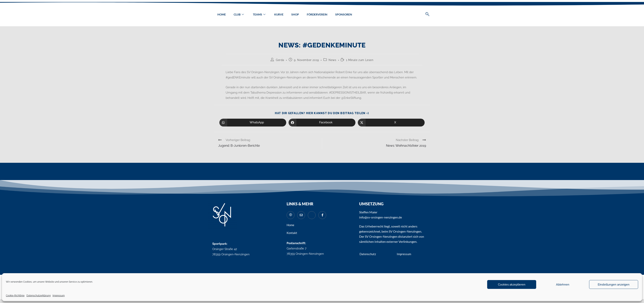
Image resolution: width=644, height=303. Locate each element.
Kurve (279, 14)
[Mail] (301, 215)
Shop (295, 14)
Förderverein (317, 14)
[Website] (291, 215)
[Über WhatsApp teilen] (253, 123)
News (332, 60)
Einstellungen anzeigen (614, 285)
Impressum (59, 296)
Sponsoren (344, 14)
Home (221, 14)
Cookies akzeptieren (512, 285)
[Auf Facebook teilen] (322, 123)
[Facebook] (322, 215)
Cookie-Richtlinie (15, 296)
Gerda (280, 60)
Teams (259, 15)
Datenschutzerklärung (39, 296)
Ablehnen (563, 285)
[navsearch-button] (427, 15)
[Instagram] (312, 215)
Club (239, 15)
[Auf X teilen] (391, 123)
